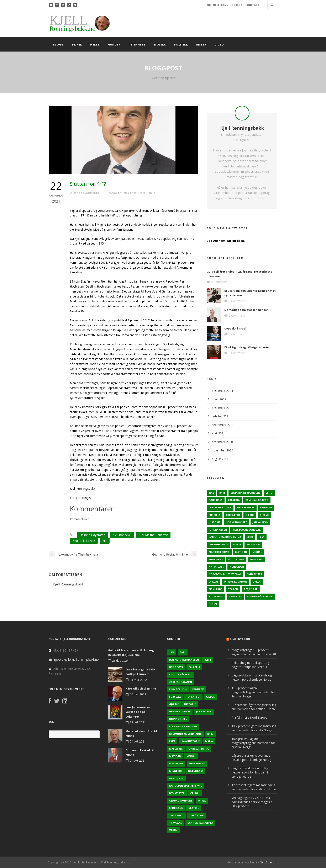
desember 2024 (222, 391)
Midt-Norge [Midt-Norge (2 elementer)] (236, 559)
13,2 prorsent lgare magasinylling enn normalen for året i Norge (254, 728)
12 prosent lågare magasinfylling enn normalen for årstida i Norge (254, 787)
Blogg (58, 44)
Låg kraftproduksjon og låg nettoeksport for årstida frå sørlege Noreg (250, 772)
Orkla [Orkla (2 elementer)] (257, 582)
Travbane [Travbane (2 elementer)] (235, 596)
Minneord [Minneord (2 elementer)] (256, 559)
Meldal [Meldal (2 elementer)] (257, 552)
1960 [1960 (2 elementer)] (211, 493)
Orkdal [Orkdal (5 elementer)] (214, 582)
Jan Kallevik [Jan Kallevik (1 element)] (260, 522)
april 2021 (218, 433)
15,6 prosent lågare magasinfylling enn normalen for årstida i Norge (253, 743)
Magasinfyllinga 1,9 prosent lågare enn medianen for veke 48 (254, 652)
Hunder (114, 44)
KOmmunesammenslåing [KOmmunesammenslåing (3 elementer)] (225, 537)
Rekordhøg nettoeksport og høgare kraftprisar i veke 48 (250, 665)
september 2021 (223, 425)
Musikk (160, 44)
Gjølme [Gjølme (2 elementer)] (264, 515)
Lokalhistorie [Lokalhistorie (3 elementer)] (218, 544)
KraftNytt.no (240, 639)
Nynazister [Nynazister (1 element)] (254, 574)
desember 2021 (222, 408)
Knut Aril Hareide (84, 541)
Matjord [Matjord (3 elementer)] (241, 552)
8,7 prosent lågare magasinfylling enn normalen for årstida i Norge (254, 707)
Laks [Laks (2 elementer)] (262, 537)
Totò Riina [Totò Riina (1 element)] (216, 596)
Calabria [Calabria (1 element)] (234, 500)
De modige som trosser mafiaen (246, 310)
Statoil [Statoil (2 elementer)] (233, 589)
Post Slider (138, 193)
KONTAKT (253, 5)
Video (219, 44)
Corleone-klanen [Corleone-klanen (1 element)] (220, 507)
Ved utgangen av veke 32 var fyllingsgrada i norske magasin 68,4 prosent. (252, 802)
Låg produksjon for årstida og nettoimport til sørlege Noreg (252, 677)
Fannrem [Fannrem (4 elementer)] (266, 507)
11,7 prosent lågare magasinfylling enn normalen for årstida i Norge (253, 692)
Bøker (77, 44)
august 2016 (220, 459)
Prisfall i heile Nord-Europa (249, 717)
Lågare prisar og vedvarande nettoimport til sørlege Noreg (251, 758)
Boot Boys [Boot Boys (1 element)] (216, 500)
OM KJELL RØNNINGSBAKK (225, 5)
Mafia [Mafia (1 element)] (237, 544)
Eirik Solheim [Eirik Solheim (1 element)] (246, 507)
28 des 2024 (120, 661)
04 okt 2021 (138, 741)
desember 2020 (222, 442)
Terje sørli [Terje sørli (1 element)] (251, 589)
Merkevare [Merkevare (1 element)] (216, 559)
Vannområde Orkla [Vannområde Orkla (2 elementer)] (260, 596)
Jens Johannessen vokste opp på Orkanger (138, 712)
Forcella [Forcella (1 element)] (215, 515)
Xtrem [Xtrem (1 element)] (213, 604)
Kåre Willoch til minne (141, 688)
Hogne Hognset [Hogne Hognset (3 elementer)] (236, 522)
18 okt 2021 (138, 722)
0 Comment (219, 282)
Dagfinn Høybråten (92, 535)
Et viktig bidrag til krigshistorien (247, 347)
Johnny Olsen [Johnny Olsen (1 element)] (218, 530)
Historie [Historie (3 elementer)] (214, 522)
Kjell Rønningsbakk (87, 193)
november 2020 (222, 450)
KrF (105, 541)
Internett (137, 44)
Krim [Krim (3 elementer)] (250, 537)
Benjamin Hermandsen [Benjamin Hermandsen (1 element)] (245, 493)
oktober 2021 (221, 416)
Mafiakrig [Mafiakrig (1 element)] (253, 544)
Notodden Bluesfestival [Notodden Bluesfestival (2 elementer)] (225, 574)
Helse (95, 44)
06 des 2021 (138, 694)
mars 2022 (219, 399)
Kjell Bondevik (122, 535)
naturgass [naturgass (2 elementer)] (216, 567)
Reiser (201, 44)
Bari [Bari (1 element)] (222, 493)
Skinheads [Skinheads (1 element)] (215, 589)
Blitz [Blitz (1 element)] (269, 493)
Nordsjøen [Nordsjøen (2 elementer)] (237, 567)
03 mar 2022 (138, 680)
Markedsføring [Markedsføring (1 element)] (219, 552)
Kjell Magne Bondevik (153, 535)
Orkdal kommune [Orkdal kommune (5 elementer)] (235, 582)
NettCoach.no (269, 862)
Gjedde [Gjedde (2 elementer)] (250, 515)
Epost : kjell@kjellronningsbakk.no (76, 660)
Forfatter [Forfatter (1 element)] (233, 515)
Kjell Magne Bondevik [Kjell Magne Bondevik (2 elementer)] (246, 530)
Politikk (181, 44)
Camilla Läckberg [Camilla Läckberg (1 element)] (257, 500)
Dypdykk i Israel (235, 328)
